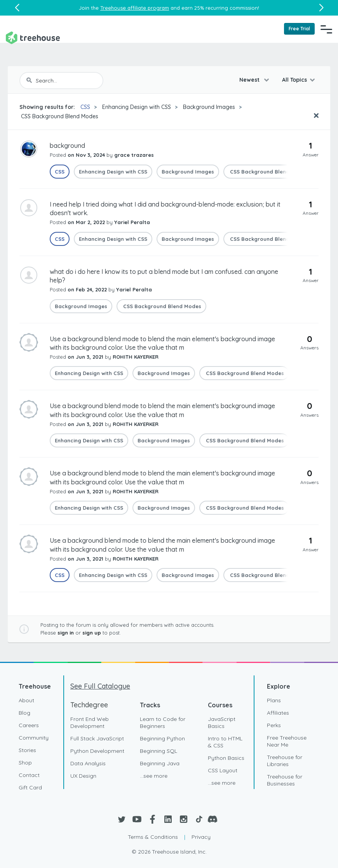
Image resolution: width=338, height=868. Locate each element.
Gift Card (30, 787)
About (26, 700)
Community (34, 738)
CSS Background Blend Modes (59, 116)
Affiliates (278, 713)
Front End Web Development (90, 722)
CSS (85, 107)
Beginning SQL (159, 751)
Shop (25, 763)
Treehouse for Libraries (285, 761)
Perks (274, 725)
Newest (250, 80)
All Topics (294, 80)
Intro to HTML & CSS (225, 742)
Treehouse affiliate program (135, 8)
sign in (66, 633)
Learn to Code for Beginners (163, 722)
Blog (24, 713)
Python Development (97, 751)
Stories (27, 750)
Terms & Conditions (153, 837)
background (67, 146)
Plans (274, 700)
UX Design (83, 776)
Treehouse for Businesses (285, 780)
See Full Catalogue (100, 686)
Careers (29, 725)
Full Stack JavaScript (97, 738)
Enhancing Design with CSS (137, 107)
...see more (154, 776)
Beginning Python (162, 738)
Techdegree (89, 705)
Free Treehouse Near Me (287, 741)
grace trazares (134, 155)
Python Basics (226, 758)
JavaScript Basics (222, 722)
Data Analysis (88, 763)
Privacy (201, 837)
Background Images (209, 107)
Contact (29, 775)
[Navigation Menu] (326, 29)
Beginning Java (160, 763)
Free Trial (299, 29)
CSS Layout (223, 770)
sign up (92, 633)
